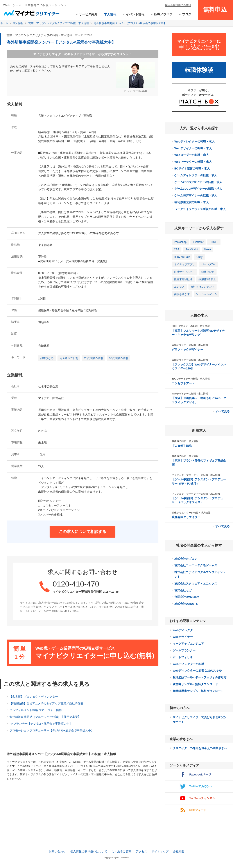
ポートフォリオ (183, 657)
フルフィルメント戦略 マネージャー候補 (36, 710)
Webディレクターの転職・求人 (194, 142)
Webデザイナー (183, 637)
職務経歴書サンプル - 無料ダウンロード (198, 691)
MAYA (207, 250)
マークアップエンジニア (188, 644)
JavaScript (192, 250)
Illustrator (198, 242)
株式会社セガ (183, 590)
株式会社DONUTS (186, 604)
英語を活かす (182, 294)
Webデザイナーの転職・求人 (193, 148)
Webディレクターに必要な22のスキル (197, 671)
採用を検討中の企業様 (178, 5)
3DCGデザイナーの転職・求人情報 (191, 326)
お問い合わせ (57, 851)
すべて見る (223, 411)
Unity (199, 257)
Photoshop (180, 242)
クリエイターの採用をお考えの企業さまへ (200, 748)
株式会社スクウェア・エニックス (196, 584)
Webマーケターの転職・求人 (193, 162)
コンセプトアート (183, 383)
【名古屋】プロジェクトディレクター (34, 697)
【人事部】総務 (182, 446)
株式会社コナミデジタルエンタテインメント (200, 574)
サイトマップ (160, 851)
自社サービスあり (185, 272)
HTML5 (214, 242)
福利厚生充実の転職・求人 (192, 202)
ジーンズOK (208, 264)
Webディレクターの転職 (188, 664)
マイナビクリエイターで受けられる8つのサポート (199, 720)
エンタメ (179, 287)
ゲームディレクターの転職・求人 (196, 175)
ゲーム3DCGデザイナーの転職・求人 (198, 189)
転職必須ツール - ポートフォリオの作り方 (200, 677)
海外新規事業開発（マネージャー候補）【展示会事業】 (45, 717)
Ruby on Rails (182, 257)
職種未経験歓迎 (183, 279)
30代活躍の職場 (118, 358)
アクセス (142, 851)
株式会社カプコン (186, 559)
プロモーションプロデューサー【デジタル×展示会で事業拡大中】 (52, 730)
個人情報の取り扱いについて (89, 851)
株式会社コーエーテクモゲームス (196, 565)
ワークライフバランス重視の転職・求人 (200, 209)
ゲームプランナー (184, 650)
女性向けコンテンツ (203, 287)
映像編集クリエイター (186, 517)
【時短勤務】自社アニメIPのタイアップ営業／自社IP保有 (46, 703)
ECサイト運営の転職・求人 (192, 168)
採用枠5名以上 (207, 279)
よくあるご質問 (121, 851)
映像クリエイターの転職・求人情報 (191, 513)
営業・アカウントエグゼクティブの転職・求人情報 (39, 35)
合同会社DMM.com (187, 597)
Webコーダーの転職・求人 (192, 155)
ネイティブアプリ (185, 264)
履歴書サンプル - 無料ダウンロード (195, 684)
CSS (177, 250)
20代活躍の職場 (94, 358)
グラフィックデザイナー (187, 350)
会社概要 (179, 851)
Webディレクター (184, 630)
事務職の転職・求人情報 (185, 441)
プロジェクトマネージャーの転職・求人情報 (196, 475)
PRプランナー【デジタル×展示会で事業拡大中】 (41, 724)
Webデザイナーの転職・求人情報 (190, 345)
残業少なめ (47, 358)
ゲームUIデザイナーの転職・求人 (196, 195)
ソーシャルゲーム (206, 294)
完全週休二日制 (69, 358)
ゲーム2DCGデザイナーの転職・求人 (198, 182)
